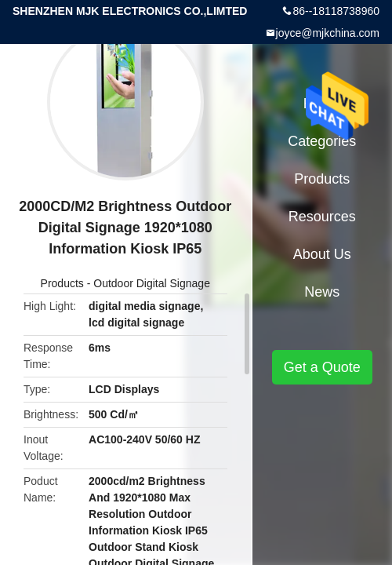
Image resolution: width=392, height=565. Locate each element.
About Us (322, 254)
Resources (322, 217)
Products (62, 283)
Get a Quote (322, 367)
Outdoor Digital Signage (152, 283)
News (322, 292)
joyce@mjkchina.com (328, 33)
